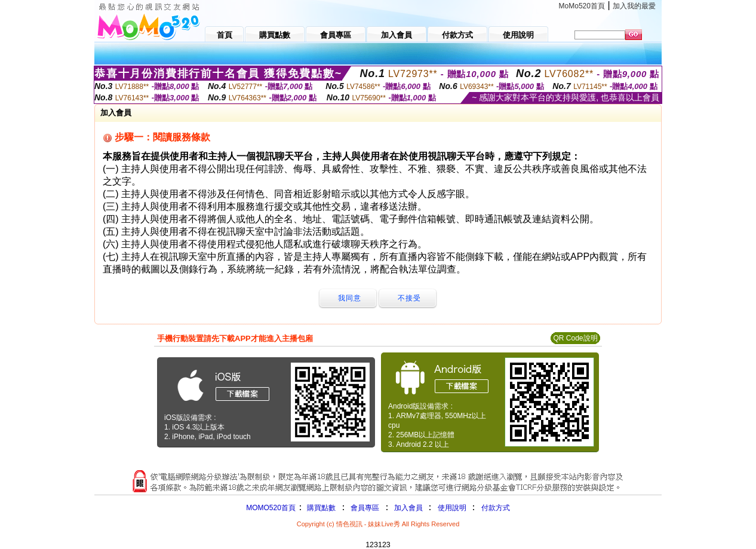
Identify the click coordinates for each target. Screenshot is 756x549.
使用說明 (452, 508)
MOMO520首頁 (271, 508)
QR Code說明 (575, 338)
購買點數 (320, 508)
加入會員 (408, 508)
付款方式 (496, 508)
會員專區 (365, 508)
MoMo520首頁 (582, 6)
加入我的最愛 (634, 6)
